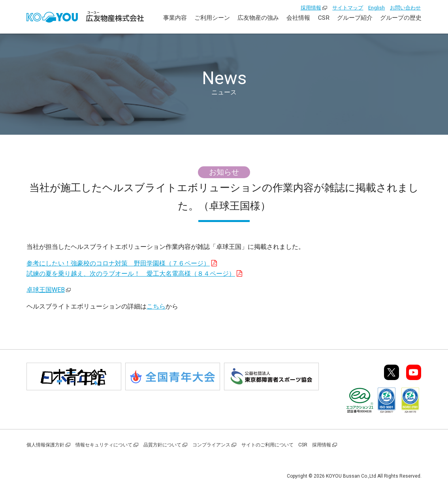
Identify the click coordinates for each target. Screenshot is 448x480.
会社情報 (298, 18)
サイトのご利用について (267, 445)
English (376, 8)
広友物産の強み (258, 18)
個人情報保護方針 (45, 445)
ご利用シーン (212, 18)
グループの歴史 (401, 18)
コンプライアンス (211, 445)
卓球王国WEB (46, 290)
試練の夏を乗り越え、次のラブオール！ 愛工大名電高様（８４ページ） (131, 274)
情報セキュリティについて (104, 445)
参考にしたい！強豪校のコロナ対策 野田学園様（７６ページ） (118, 263)
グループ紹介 (355, 18)
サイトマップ (348, 8)
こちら (156, 306)
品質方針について (162, 445)
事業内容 (175, 18)
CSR (324, 18)
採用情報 (311, 8)
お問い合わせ (405, 8)
